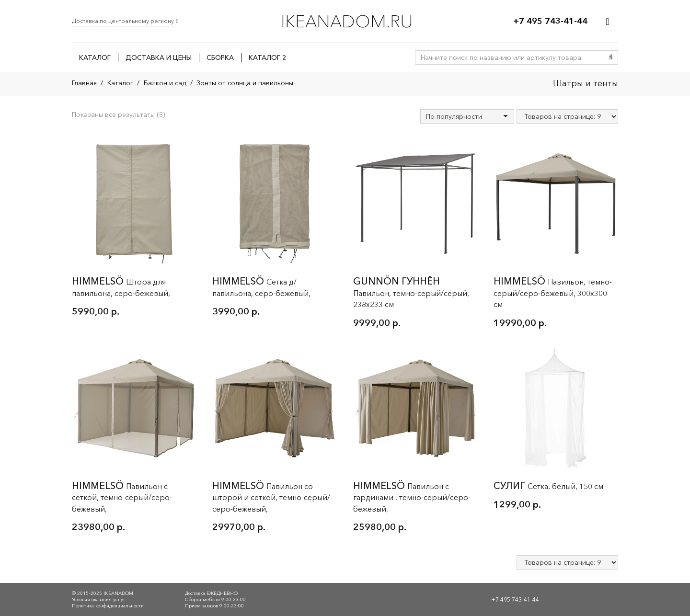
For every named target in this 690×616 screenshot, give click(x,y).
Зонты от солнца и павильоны (245, 83)
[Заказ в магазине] (467, 116)
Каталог (120, 83)
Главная (84, 83)
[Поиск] (611, 57)
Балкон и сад (165, 83)
